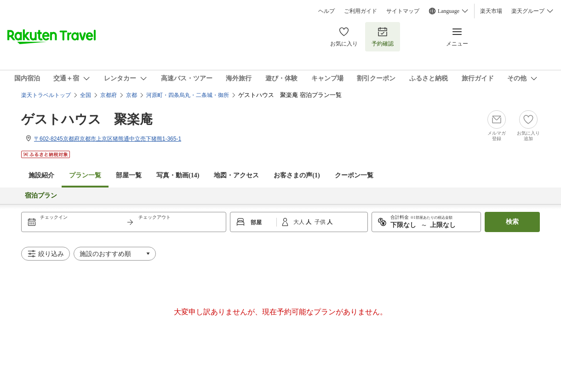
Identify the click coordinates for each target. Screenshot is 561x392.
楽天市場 (491, 11)
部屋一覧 (129, 175)
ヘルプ (326, 11)
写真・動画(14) (178, 175)
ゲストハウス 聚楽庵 (87, 119)
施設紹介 (41, 175)
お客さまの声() (297, 175)
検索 (512, 222)
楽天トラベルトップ (46, 95)
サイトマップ (403, 11)
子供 (321, 222)
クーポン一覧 (354, 175)
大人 (300, 222)
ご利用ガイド (361, 11)
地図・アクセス (236, 175)
